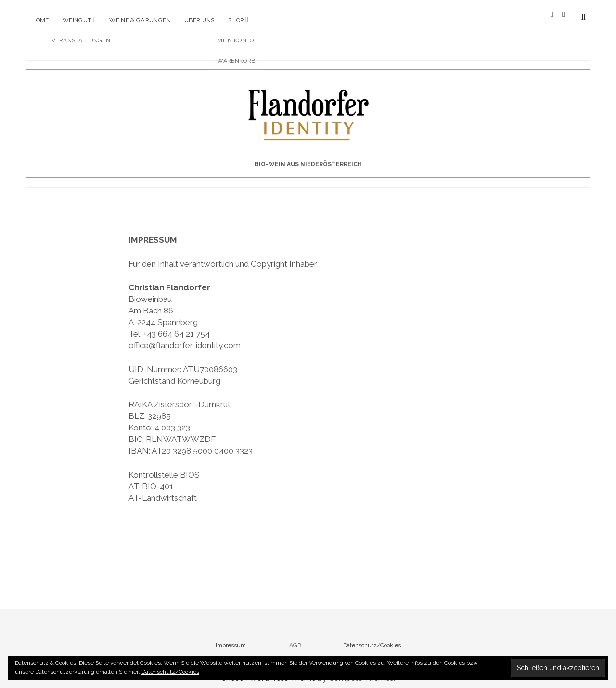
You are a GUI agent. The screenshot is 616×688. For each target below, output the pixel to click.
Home (40, 20)
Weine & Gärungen (140, 20)
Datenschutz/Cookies (372, 637)
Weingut (77, 20)
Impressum (231, 637)
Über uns (199, 20)
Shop (236, 20)
